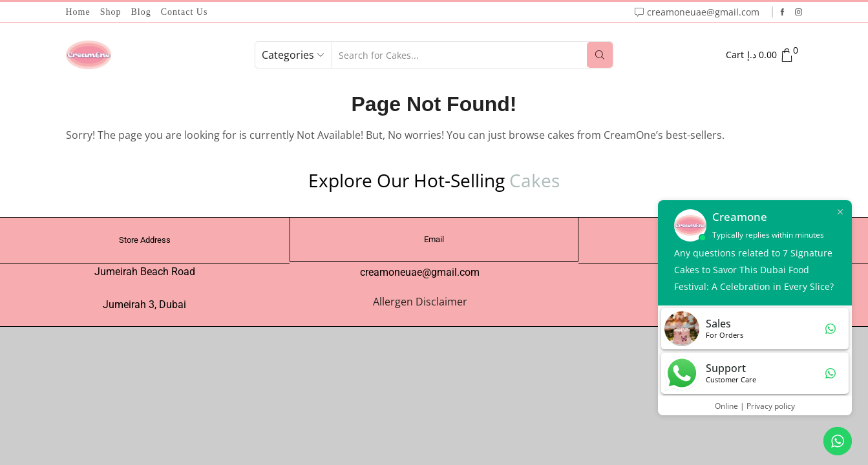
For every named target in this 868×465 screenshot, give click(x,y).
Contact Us (185, 12)
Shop (111, 12)
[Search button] (600, 55)
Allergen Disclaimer (420, 302)
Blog (141, 12)
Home (78, 12)
